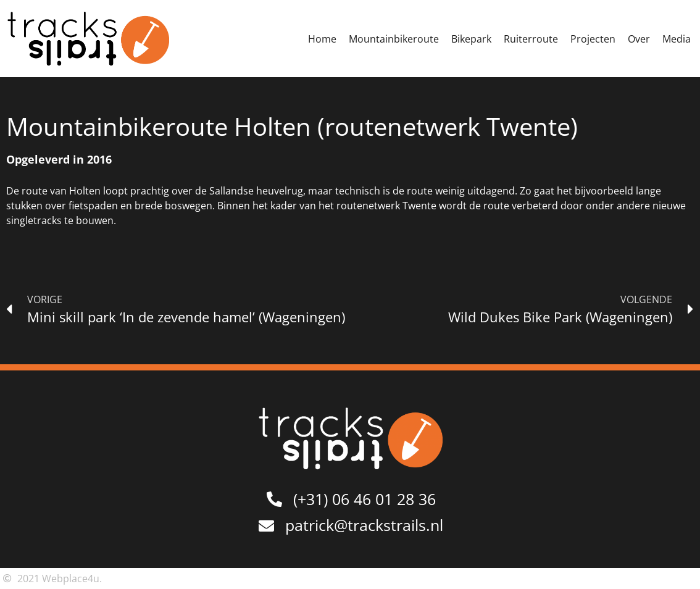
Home (322, 39)
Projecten (593, 39)
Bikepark (471, 39)
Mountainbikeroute (394, 39)
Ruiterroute (531, 39)
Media (677, 39)
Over (639, 39)
